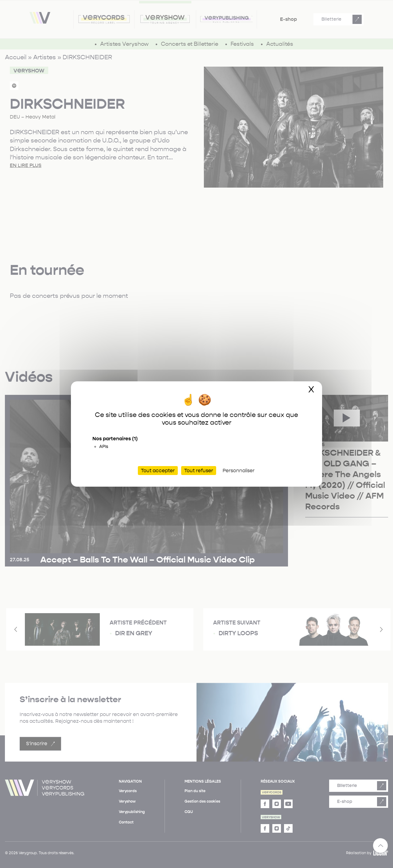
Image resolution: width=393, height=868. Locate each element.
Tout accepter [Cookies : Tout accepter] (158, 471)
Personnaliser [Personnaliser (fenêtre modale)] (239, 471)
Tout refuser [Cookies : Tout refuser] (199, 471)
